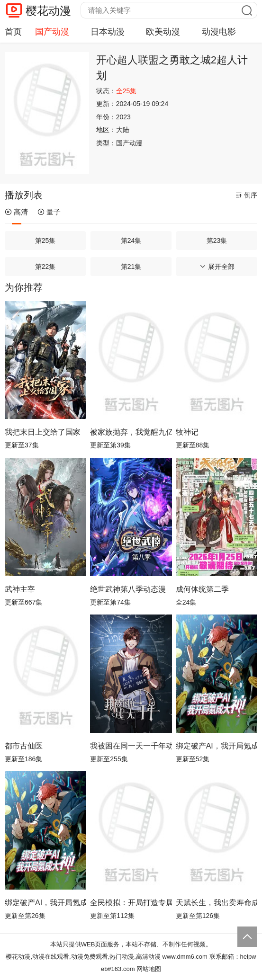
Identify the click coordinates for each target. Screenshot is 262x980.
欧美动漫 (163, 32)
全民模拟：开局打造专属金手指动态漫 (131, 903)
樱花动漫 (48, 11)
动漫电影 (219, 32)
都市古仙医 (24, 746)
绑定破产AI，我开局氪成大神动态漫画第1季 (217, 746)
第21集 (131, 267)
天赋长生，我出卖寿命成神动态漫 (217, 903)
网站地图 (149, 969)
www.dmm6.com (185, 957)
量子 (49, 212)
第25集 (45, 241)
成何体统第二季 (202, 589)
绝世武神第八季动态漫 (128, 589)
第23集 (217, 241)
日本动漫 (108, 32)
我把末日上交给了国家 (43, 432)
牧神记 (187, 432)
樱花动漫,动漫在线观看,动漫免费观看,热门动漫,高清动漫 (83, 957)
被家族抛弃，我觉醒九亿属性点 (131, 432)
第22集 (45, 267)
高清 (16, 212)
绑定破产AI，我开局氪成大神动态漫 (45, 903)
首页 (13, 32)
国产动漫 (52, 32)
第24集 (131, 241)
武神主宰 (20, 589)
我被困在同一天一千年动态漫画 (131, 746)
